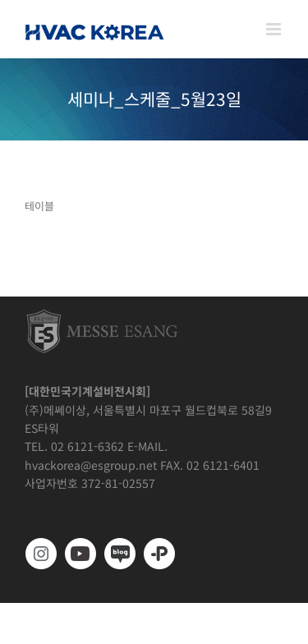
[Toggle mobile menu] (275, 29)
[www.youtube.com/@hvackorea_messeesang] (80, 554)
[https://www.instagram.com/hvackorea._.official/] (41, 554)
